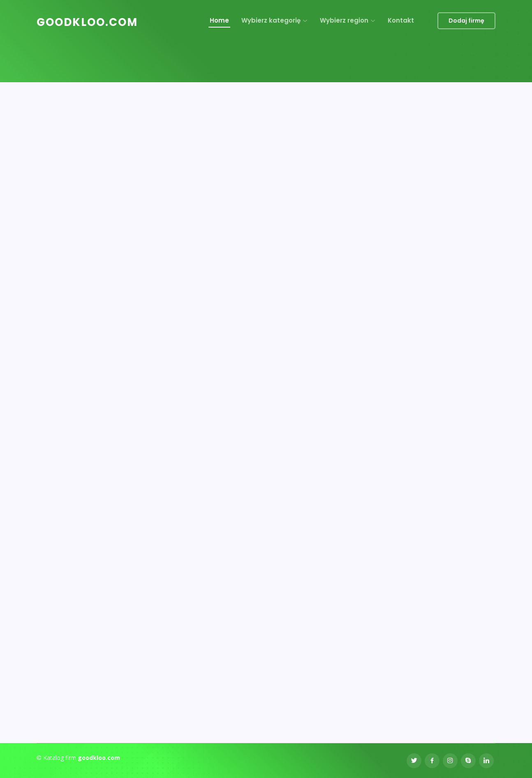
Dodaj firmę (466, 21)
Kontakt (401, 20)
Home (219, 20)
